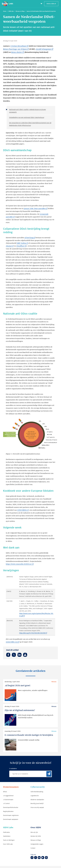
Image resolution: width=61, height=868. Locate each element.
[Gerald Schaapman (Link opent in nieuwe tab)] (45, 49)
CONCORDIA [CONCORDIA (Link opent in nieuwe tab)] (22, 510)
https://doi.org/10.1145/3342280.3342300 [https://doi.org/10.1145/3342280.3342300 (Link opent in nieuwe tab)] (32, 633)
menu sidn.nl (51, 4)
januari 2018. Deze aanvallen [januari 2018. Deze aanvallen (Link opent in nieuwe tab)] (35, 209)
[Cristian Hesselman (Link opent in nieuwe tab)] (19, 46)
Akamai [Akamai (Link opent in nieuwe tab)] (9, 246)
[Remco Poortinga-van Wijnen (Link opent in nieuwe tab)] (16, 49)
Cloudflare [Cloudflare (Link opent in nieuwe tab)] (20, 246)
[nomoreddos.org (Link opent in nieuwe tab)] (13, 642)
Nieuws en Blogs (20, 11)
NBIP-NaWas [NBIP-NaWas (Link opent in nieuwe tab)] (21, 243)
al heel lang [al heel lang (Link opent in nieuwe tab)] (29, 238)
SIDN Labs (11, 11)
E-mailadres (13, 769)
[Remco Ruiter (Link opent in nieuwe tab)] (18, 52)
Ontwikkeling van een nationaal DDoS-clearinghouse (27, 118)
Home (5, 11)
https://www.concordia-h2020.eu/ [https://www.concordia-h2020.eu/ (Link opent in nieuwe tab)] (19, 564)
